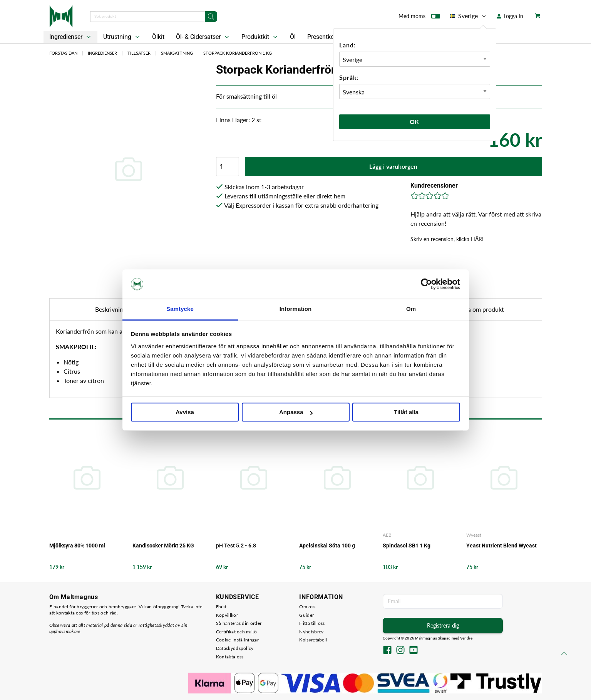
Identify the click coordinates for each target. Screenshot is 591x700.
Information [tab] (296, 309)
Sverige (468, 16)
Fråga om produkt (480, 309)
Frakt (221, 607)
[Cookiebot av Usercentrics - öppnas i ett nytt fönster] (426, 284)
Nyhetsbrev (311, 632)
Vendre (466, 638)
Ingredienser (71, 37)
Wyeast (474, 535)
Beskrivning (111, 309)
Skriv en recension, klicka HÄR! (447, 239)
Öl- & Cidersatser (203, 37)
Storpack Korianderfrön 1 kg (238, 53)
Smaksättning (177, 53)
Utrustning (122, 37)
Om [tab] (411, 309)
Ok (415, 122)
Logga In (510, 16)
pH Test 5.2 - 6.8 (236, 546)
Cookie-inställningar (237, 640)
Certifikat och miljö (236, 632)
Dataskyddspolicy (235, 648)
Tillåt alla (406, 412)
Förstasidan (63, 53)
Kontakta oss (230, 657)
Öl (293, 37)
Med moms (419, 18)
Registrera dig (443, 625)
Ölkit (158, 37)
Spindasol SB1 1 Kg (407, 546)
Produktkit (260, 37)
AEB (387, 535)
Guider (306, 615)
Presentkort (323, 37)
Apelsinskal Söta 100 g (327, 546)
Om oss (307, 607)
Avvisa (185, 412)
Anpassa (296, 412)
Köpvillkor (227, 615)
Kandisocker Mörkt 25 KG (163, 546)
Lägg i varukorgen (393, 166)
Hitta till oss (312, 623)
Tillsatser (139, 53)
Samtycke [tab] (180, 309)
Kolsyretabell (313, 640)
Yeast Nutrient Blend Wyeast (501, 546)
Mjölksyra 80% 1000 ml (77, 546)
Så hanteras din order (239, 623)
